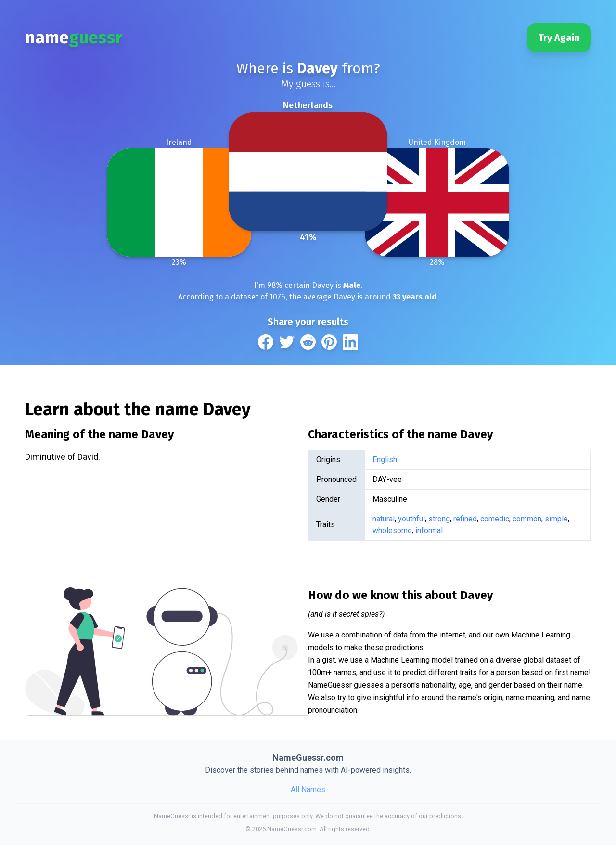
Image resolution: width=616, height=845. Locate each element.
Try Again (559, 38)
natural (384, 519)
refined (465, 519)
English (385, 460)
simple (556, 519)
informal (429, 530)
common (527, 519)
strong (439, 519)
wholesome (392, 530)
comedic (495, 519)
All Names (308, 789)
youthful (411, 519)
